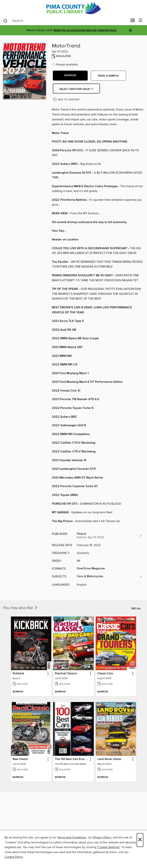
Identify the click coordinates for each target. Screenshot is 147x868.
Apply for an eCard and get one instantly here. (85, 30)
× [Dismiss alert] (130, 30)
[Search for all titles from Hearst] (109, 536)
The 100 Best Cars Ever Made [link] (72, 759)
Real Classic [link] (20, 759)
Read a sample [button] (108, 76)
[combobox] (66, 21)
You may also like (20, 608)
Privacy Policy (102, 837)
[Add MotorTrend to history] (67, 100)
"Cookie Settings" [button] (109, 847)
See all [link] (136, 608)
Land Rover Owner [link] (109, 759)
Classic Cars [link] (105, 674)
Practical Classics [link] (66, 674)
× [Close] (140, 840)
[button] (70, 76)
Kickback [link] (18, 674)
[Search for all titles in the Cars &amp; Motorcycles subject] (109, 577)
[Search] (5, 21)
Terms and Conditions (72, 837)
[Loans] (133, 21)
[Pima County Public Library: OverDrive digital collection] (73, 8)
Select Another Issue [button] (76, 89)
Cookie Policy (14, 857)
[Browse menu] (141, 21)
